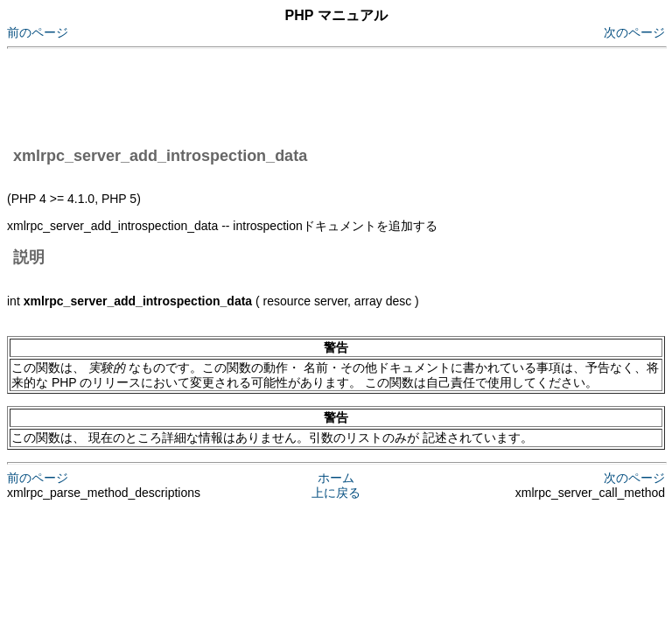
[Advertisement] (325, 94)
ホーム (336, 478)
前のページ (38, 32)
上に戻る (336, 493)
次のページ (634, 32)
